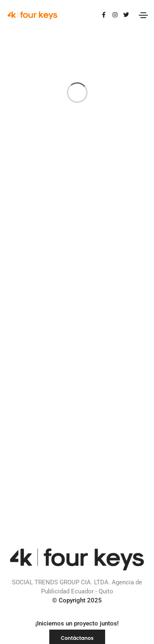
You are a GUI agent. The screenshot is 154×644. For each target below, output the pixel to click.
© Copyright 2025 (77, 600)
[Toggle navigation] (143, 15)
